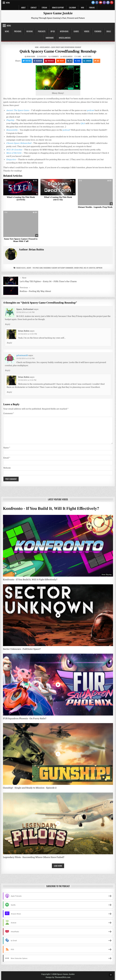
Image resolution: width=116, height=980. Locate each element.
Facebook (38, 61)
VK (69, 61)
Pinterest (50, 61)
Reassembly (12, 130)
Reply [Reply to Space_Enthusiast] (8, 324)
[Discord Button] (108, 3)
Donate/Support (58, 7)
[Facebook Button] (97, 3)
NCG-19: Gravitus (90, 268)
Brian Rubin (31, 56)
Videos (87, 31)
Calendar (72, 7)
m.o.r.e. (24, 268)
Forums (92, 7)
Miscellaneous (65, 38)
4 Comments (55, 56)
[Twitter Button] (93, 3)
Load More (58, 866)
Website (7, 468)
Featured (98, 31)
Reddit (61, 61)
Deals (109, 31)
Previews (18, 31)
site (60, 387)
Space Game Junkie (58, 13)
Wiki (82, 7)
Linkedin (87, 61)
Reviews (30, 31)
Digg (78, 61)
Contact (34, 7)
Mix (97, 61)
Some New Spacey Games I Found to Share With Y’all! (21, 240)
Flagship (54, 268)
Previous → (25, 288)
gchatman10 (22, 355)
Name (7, 448)
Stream (44, 7)
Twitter (27, 61)
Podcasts (42, 31)
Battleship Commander (65, 268)
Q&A (83, 123)
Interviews (64, 31)
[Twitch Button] (104, 3)
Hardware (50, 38)
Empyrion (99, 268)
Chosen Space (78, 268)
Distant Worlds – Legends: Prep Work (95, 207)
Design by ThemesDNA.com (58, 977)
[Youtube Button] (101, 3)
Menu (8, 3)
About (23, 7)
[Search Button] (112, 3)
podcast (91, 110)
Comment (9, 413)
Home (37, 47)
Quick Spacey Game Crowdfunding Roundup (58, 51)
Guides (76, 31)
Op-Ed (53, 31)
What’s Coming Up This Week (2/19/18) (21, 199)
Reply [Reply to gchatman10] (8, 370)
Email (7, 458)
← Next (23, 278)
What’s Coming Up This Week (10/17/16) (58, 199)
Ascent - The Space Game (35, 268)
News (7, 31)
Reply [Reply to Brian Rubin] (9, 343)
